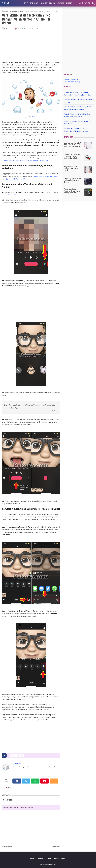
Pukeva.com (53, 864)
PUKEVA (5, 3)
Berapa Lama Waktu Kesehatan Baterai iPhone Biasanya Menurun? (72, 191)
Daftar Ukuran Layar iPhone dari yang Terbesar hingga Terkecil (73, 180)
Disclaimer (40, 859)
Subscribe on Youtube (72, 82)
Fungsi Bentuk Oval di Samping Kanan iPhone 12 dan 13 (72, 168)
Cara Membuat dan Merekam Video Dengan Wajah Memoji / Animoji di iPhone (26, 19)
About (32, 859)
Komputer (61, 3)
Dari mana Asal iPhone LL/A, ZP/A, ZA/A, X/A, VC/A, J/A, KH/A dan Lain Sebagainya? (73, 145)
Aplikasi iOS (34, 3)
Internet (69, 3)
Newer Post (7, 847)
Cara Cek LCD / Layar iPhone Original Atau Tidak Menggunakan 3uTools (73, 156)
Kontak (49, 859)
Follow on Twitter (71, 79)
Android (52, 3)
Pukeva (18, 764)
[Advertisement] (31, 46)
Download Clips (13, 195)
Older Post (55, 847)
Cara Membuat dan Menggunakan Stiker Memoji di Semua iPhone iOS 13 (27, 160)
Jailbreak (44, 3)
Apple (26, 3)
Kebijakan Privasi (60, 859)
